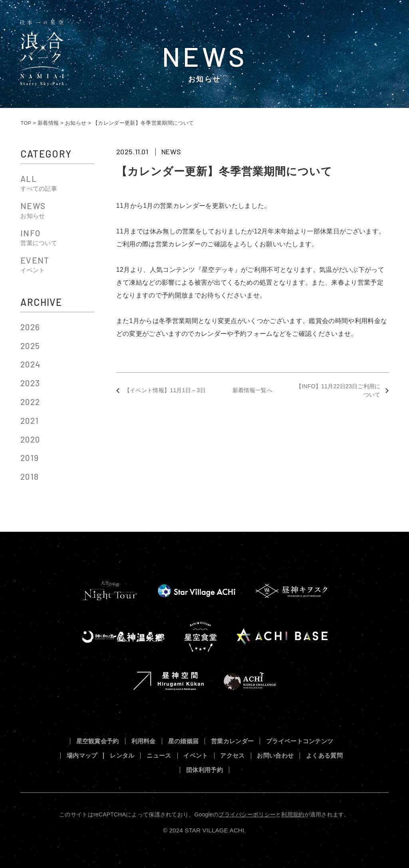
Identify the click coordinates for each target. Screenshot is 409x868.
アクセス (232, 756)
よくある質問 (324, 756)
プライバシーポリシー (247, 814)
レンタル (122, 756)
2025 (30, 346)
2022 (30, 402)
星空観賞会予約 (98, 741)
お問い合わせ (275, 756)
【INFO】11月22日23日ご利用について (338, 390)
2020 (30, 439)
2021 (30, 420)
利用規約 (293, 814)
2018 (30, 476)
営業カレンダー (232, 741)
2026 (30, 327)
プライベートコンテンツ (300, 741)
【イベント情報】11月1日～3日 (165, 390)
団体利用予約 (204, 770)
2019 (30, 458)
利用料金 (144, 741)
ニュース (159, 756)
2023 (30, 383)
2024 (30, 364)
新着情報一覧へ (252, 390)
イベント (196, 756)
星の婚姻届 (184, 741)
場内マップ (82, 756)
